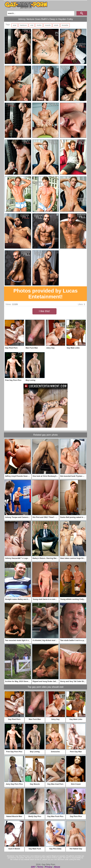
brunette (65, 25)
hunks (39, 25)
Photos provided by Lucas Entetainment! (45, 294)
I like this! (44, 311)
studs (56, 25)
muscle (48, 25)
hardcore (23, 25)
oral (32, 25)
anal (15, 25)
